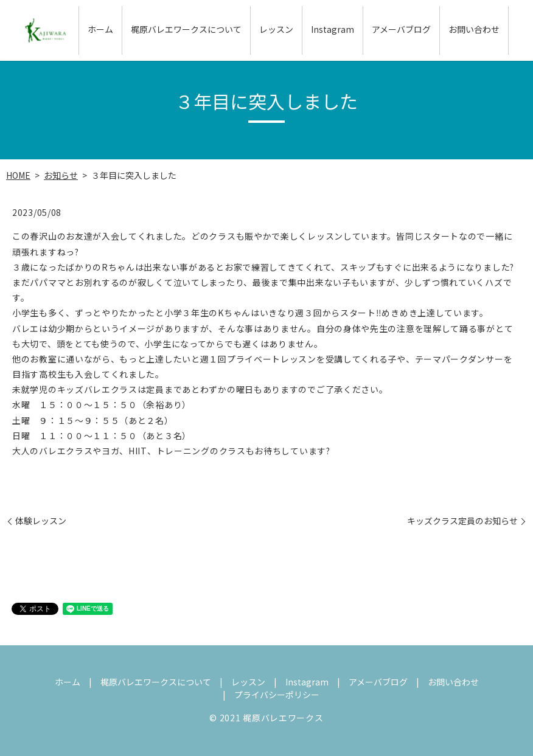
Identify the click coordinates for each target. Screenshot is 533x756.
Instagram (333, 30)
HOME (18, 175)
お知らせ (61, 175)
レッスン (276, 30)
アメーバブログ (401, 30)
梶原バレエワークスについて (186, 30)
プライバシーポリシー (277, 695)
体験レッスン (41, 521)
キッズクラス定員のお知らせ (462, 521)
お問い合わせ (474, 30)
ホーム (100, 30)
